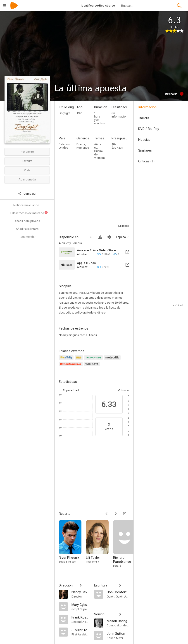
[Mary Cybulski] (81, 605)
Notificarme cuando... (27, 205)
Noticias (144, 140)
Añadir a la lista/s (27, 229)
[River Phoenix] (72, 544)
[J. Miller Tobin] (81, 630)
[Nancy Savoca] (81, 592)
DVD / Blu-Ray (149, 129)
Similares (145, 150)
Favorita (27, 161)
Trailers (144, 118)
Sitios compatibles (92, 237)
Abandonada (27, 179)
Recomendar (27, 237)
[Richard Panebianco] (127, 544)
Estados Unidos (64, 146)
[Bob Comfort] (118, 592)
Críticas (146, 161)
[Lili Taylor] (100, 544)
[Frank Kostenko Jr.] (81, 617)
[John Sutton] (118, 633)
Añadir (93, 335)
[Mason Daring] (118, 621)
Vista (27, 170)
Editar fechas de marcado (29, 212)
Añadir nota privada (27, 221)
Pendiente (27, 152)
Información (147, 107)
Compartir (27, 194)
